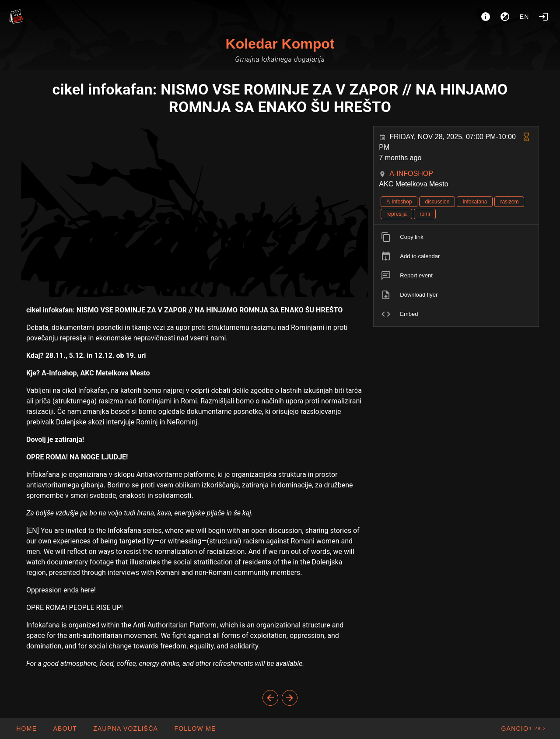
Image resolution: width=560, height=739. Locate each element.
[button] (125, 728)
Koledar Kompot (280, 44)
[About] (486, 17)
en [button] (525, 17)
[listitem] (456, 237)
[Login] (543, 17)
